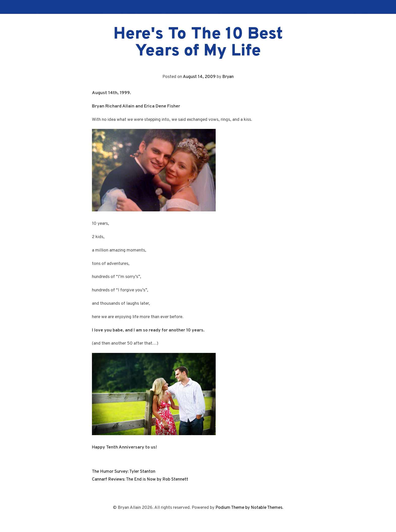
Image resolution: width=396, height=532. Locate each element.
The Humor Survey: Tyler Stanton (124, 472)
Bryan (228, 77)
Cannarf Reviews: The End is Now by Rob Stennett (140, 479)
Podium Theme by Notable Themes (249, 508)
